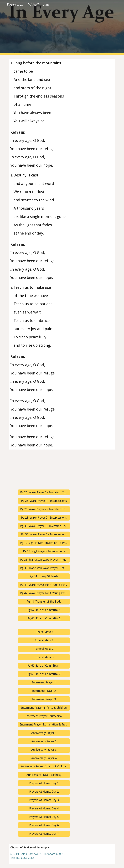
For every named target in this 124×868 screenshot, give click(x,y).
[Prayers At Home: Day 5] (44, 817)
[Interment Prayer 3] (44, 699)
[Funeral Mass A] (44, 632)
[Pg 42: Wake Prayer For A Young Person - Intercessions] (44, 593)
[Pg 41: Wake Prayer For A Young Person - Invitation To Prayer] (44, 585)
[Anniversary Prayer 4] (44, 758)
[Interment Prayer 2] (44, 691)
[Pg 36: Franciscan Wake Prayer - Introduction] (44, 560)
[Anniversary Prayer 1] (44, 733)
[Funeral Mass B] (44, 640)
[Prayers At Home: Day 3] (44, 800)
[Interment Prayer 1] (44, 683)
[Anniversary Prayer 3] (44, 750)
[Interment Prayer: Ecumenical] (44, 716)
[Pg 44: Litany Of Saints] (44, 576)
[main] (62, 254)
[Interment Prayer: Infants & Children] (44, 708)
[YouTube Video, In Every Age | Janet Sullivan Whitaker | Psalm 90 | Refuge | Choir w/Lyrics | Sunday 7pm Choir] (26, 470)
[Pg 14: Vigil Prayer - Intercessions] (44, 551)
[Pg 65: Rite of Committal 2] (44, 618)
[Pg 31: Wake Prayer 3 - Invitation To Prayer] (44, 526)
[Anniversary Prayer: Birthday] (44, 775)
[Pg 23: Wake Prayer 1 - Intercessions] (44, 501)
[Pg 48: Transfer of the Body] (44, 602)
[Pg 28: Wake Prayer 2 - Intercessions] (44, 518)
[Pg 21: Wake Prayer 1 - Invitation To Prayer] (44, 492)
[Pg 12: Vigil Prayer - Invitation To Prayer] (44, 543)
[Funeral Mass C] (44, 649)
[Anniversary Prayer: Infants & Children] (44, 766)
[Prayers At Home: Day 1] (44, 783)
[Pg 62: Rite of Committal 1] (44, 610)
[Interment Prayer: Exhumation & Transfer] (44, 724)
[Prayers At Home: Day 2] (44, 792)
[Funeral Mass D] (44, 657)
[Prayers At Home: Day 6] (44, 825)
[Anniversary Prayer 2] (44, 741)
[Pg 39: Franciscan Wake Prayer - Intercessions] (44, 568)
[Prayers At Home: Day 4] (44, 809)
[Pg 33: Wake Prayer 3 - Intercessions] (44, 534)
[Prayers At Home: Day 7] (44, 834)
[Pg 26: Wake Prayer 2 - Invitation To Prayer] (44, 509)
